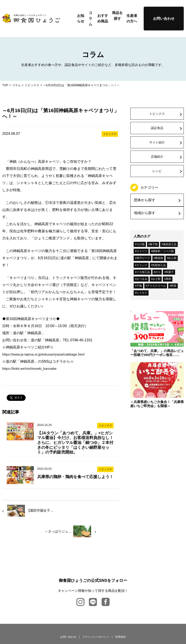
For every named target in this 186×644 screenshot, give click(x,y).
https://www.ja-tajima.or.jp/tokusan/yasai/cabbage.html (45, 354)
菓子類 (154, 244)
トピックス (32, 85)
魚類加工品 (159, 265)
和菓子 (170, 272)
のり (158, 272)
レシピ (157, 171)
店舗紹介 (157, 157)
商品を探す (117, 16)
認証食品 (157, 128)
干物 (139, 286)
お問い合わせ (164, 19)
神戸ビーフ (143, 258)
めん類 (172, 258)
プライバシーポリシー (96, 616)
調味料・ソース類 (163, 251)
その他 (141, 244)
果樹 (168, 279)
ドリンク (142, 265)
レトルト (142, 293)
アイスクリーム (156, 286)
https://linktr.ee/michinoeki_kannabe (30, 369)
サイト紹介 (157, 142)
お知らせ (81, 19)
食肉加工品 (170, 244)
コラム (90, 18)
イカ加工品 (143, 272)
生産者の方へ (132, 19)
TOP (5, 85)
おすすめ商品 (103, 19)
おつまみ (142, 279)
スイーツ (142, 251)
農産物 (159, 258)
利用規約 (121, 616)
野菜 (174, 286)
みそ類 (156, 279)
